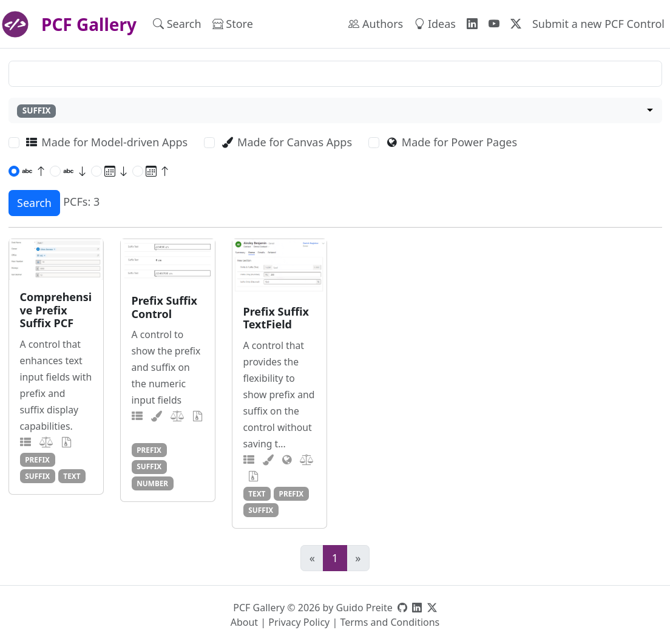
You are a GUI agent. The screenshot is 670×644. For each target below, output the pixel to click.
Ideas (435, 24)
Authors (376, 24)
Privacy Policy (299, 622)
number (152, 483)
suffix (37, 476)
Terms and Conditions (390, 622)
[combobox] (335, 111)
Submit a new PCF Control (598, 24)
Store (233, 24)
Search (177, 24)
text (72, 476)
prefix (37, 459)
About (244, 622)
